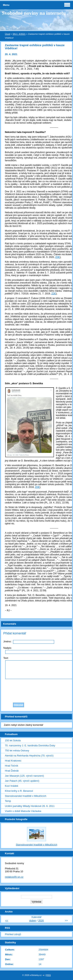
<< (7, 921)
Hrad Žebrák (12, 771)
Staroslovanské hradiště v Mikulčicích (26, 796)
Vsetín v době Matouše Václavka (23, 811)
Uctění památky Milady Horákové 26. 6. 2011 (30, 806)
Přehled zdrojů (13, 934)
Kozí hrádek (11, 786)
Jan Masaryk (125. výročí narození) (24, 776)
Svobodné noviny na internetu (34, 13)
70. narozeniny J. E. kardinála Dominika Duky (30, 745)
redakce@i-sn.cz (14, 877)
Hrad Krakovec (13, 761)
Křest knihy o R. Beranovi (19, 791)
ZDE (54, 294)
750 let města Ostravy (17, 751)
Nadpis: (7, 648)
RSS (48, 975)
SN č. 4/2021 (19, 34)
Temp (8, 801)
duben (33, 921)
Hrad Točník (11, 766)
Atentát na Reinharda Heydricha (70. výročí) (29, 756)
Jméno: (7, 641)
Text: (6, 658)
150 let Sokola (13, 740)
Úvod (7, 34)
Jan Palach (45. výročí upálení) (22, 781)
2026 (41, 921)
